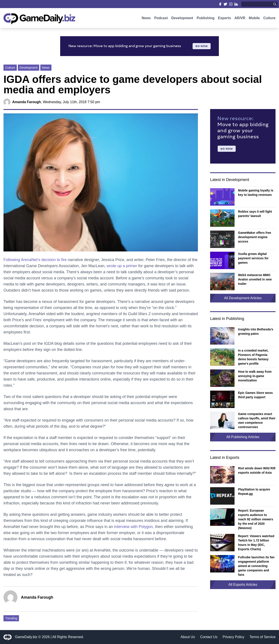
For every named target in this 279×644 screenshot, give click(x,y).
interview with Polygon (133, 527)
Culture (269, 19)
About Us (188, 637)
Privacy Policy (233, 637)
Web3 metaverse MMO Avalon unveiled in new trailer (255, 279)
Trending (11, 618)
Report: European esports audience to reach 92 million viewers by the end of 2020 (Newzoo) (256, 519)
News (146, 19)
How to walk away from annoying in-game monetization (255, 376)
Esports (225, 19)
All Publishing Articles (243, 437)
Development (182, 19)
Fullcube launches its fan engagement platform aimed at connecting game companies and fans (256, 566)
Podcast (161, 19)
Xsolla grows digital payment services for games (253, 258)
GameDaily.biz (26, 637)
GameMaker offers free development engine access (255, 237)
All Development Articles (243, 298)
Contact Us (209, 637)
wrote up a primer (122, 266)
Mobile (254, 19)
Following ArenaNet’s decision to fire (35, 260)
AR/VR (240, 19)
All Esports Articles (243, 585)
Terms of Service (263, 637)
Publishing (206, 19)
